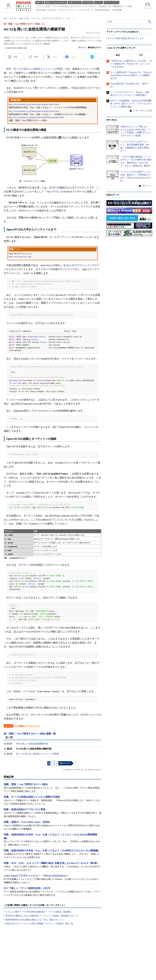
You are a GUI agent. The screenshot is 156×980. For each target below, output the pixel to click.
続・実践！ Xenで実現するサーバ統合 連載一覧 (30, 734)
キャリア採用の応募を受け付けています (126, 38)
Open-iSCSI (52, 192)
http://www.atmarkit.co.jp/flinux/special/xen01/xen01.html (34, 104)
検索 (150, 22)
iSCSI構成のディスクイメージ (27, 726)
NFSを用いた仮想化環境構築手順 (32, 744)
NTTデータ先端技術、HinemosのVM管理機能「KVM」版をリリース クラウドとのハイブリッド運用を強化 (131, 104)
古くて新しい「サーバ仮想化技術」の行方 (27, 888)
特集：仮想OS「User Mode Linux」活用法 (27, 822)
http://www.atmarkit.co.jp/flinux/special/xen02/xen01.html (34, 111)
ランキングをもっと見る (142, 111)
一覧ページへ (147, 186)
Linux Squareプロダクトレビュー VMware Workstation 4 (36, 876)
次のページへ (65, 763)
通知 (36, 57)
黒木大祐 (82, 47)
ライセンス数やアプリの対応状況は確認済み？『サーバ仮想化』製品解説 (38, 912)
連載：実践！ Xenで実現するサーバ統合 (26, 784)
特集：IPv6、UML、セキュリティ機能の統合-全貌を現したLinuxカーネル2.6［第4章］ (52, 863)
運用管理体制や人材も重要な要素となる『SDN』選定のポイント (34, 920)
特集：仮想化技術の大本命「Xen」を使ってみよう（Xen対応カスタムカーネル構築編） (52, 850)
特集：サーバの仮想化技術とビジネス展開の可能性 (32, 797)
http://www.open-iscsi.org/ (20, 257)
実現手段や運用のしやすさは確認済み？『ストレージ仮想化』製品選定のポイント (42, 916)
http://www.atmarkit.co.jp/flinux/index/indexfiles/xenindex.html (36, 117)
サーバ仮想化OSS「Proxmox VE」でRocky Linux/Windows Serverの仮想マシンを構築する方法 (131, 75)
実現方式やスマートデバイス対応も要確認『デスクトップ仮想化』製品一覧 (39, 924)
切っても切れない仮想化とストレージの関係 (37, 754)
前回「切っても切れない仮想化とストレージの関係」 (36, 69)
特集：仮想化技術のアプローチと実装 (25, 809)
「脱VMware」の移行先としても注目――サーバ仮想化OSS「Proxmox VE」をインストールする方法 (131, 64)
